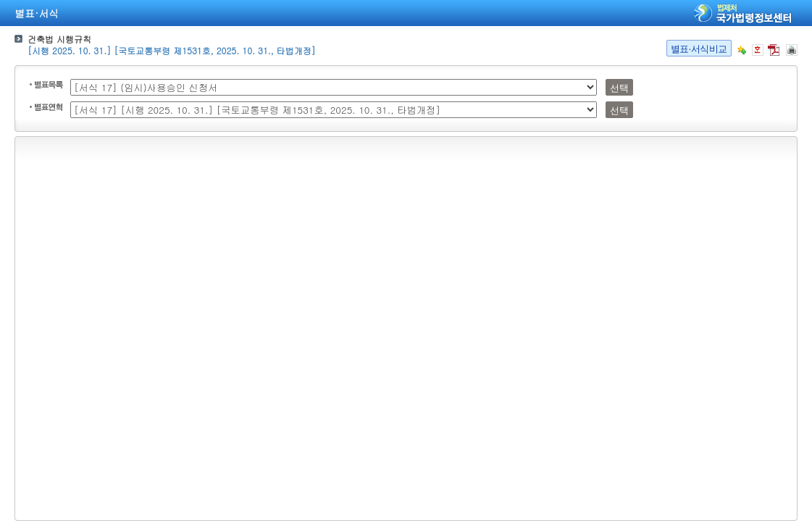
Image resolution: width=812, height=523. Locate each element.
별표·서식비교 (699, 49)
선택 (619, 88)
